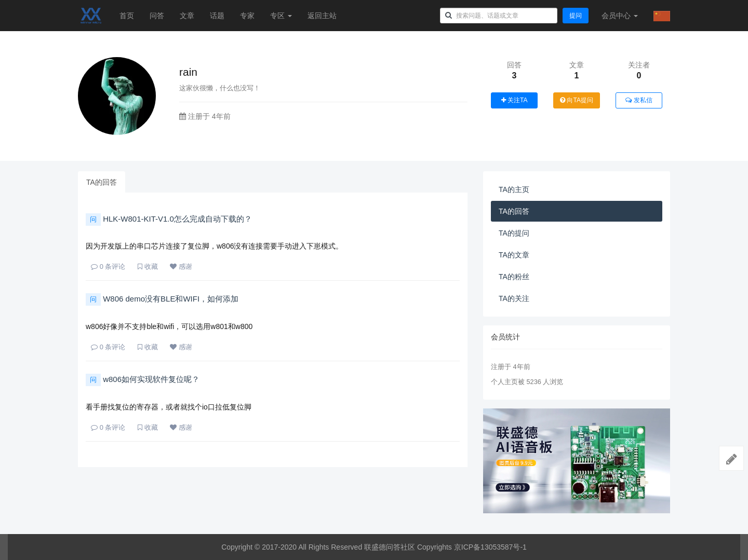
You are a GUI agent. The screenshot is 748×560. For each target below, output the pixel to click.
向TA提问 (577, 100)
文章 (187, 16)
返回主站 (322, 16)
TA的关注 (514, 298)
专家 (247, 16)
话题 (217, 16)
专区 (281, 16)
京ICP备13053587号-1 (490, 547)
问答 (157, 16)
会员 (620, 16)
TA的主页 (514, 189)
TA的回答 (102, 182)
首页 (127, 16)
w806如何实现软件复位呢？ (143, 379)
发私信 (639, 100)
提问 (576, 16)
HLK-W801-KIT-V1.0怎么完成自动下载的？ (169, 219)
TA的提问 (514, 233)
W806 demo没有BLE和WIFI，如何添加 (162, 299)
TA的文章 (514, 255)
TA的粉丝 (514, 277)
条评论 (108, 267)
